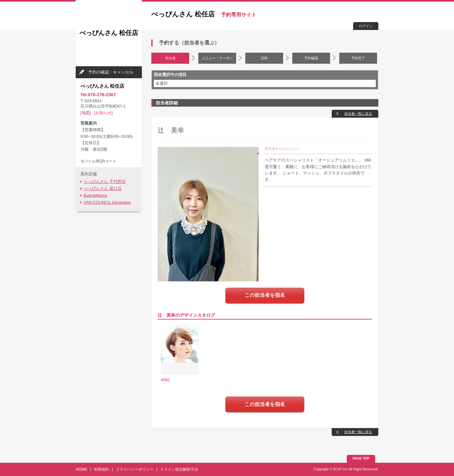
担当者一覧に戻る (358, 114)
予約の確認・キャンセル (111, 72)
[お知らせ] (103, 113)
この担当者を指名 (265, 295)
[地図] (86, 113)
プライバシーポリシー (135, 469)
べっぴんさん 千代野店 (105, 182)
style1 (165, 379)
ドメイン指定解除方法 (179, 469)
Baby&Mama (95, 195)
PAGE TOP (361, 458)
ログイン (366, 26)
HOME (81, 469)
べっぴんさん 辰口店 (103, 188)
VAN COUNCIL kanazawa (107, 202)
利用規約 (102, 469)
